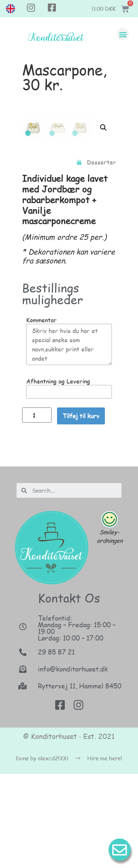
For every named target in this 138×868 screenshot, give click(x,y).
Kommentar (41, 414)
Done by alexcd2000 (42, 852)
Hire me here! (105, 852)
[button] (123, 34)
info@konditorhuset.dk (73, 763)
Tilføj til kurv (81, 510)
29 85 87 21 (56, 746)
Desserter (101, 256)
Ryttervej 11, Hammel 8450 (80, 780)
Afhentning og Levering (58, 475)
